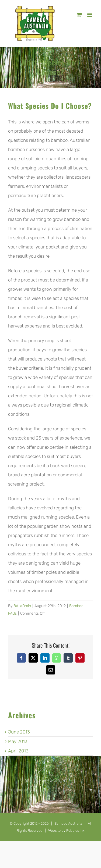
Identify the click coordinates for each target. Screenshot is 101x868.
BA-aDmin (22, 606)
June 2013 (19, 732)
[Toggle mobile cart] (79, 15)
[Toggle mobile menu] (90, 15)
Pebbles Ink (75, 831)
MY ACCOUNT (55, 781)
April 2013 (18, 751)
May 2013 (18, 741)
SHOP (25, 781)
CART (46, 790)
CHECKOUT (18, 790)
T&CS (70, 790)
